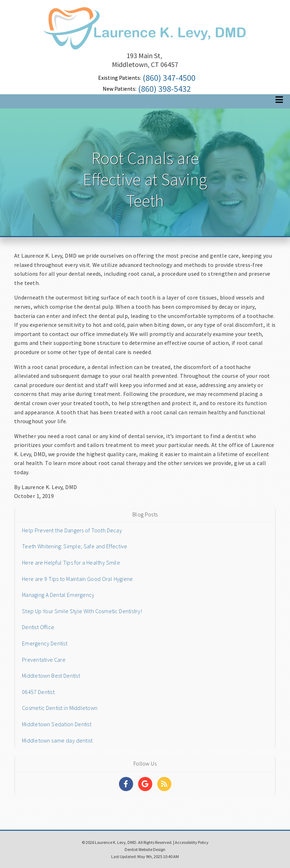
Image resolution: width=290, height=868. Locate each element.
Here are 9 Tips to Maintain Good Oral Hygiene (77, 579)
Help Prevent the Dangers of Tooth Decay (72, 530)
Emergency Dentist (45, 643)
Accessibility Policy (192, 842)
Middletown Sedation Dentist (57, 724)
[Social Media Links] (126, 784)
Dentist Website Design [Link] (145, 849)
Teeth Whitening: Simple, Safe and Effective (75, 546)
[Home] (145, 41)
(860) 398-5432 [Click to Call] (164, 89)
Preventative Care (44, 660)
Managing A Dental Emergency (58, 595)
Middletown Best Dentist (51, 676)
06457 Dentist (38, 692)
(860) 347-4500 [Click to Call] (169, 78)
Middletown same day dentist (57, 740)
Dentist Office (38, 627)
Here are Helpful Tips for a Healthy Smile (71, 562)
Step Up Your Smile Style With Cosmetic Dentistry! (82, 611)
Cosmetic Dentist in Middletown (60, 708)
